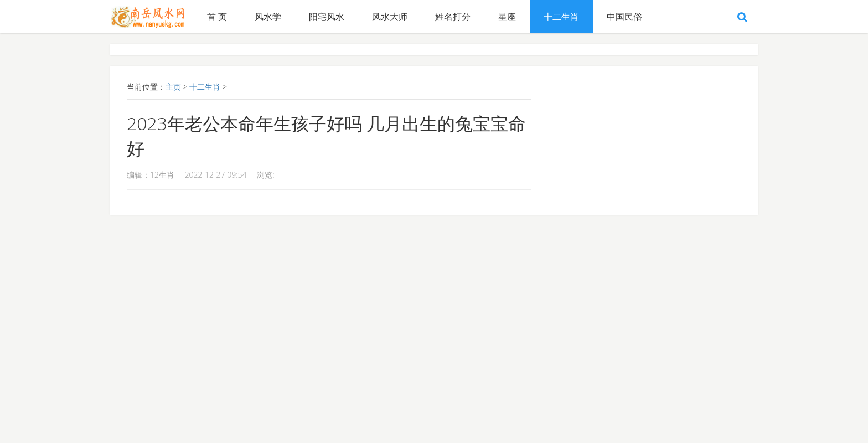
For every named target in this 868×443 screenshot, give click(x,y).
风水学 (268, 17)
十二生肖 (561, 17)
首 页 (217, 17)
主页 (173, 87)
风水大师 (390, 17)
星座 (507, 17)
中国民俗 (624, 17)
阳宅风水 (327, 17)
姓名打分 (453, 17)
